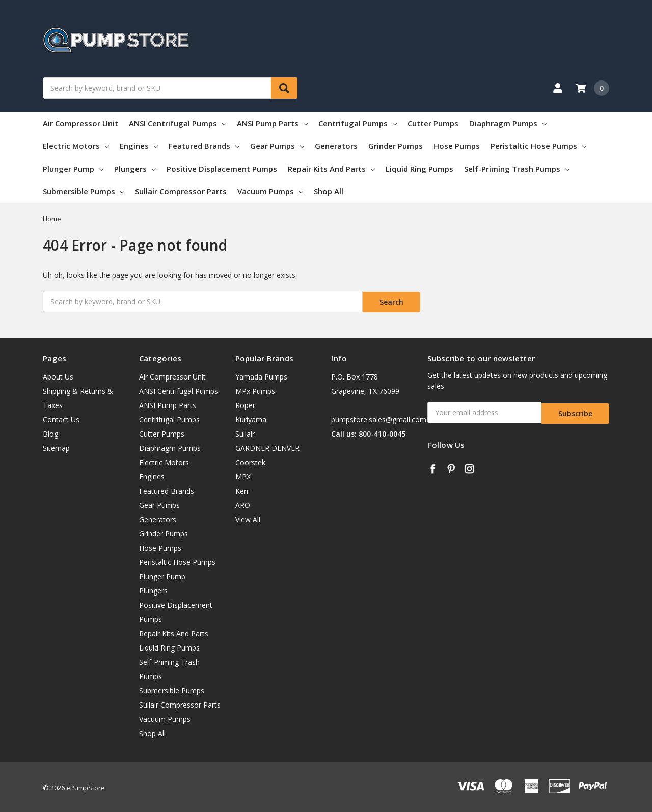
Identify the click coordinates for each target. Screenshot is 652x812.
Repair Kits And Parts (331, 169)
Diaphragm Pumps (508, 123)
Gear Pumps (277, 146)
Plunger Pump (73, 169)
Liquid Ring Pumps (419, 169)
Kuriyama (251, 418)
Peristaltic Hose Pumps (538, 146)
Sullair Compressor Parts (181, 191)
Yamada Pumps (261, 375)
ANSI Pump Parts (272, 123)
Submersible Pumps (84, 191)
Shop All (329, 191)
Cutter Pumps (433, 123)
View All (248, 518)
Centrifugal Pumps (358, 123)
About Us (58, 375)
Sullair (245, 432)
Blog (50, 432)
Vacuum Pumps (270, 191)
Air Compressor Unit (80, 123)
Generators (336, 146)
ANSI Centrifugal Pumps (178, 123)
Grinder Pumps (396, 146)
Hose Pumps (457, 146)
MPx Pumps (255, 389)
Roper (245, 404)
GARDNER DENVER (267, 446)
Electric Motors (76, 146)
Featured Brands (204, 146)
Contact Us (61, 418)
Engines (139, 146)
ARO (243, 504)
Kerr (242, 489)
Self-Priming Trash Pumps (517, 169)
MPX (243, 475)
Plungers (135, 169)
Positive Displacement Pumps (222, 169)
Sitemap (56, 446)
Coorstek (250, 461)
